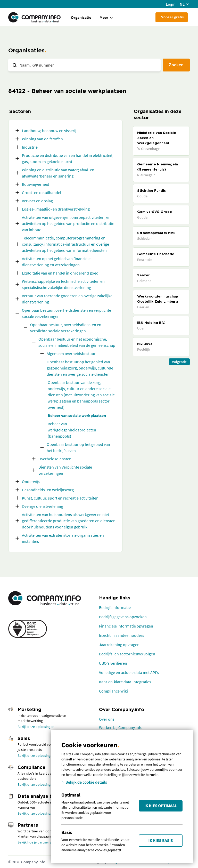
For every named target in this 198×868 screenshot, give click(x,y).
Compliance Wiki (113, 691)
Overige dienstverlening (43, 506)
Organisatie (81, 17)
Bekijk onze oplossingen (36, 727)
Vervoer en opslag (37, 201)
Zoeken (176, 65)
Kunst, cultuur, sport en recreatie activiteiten (60, 498)
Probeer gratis (172, 17)
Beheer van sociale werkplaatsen (77, 415)
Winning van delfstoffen (42, 139)
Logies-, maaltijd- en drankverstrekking (56, 209)
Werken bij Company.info (121, 727)
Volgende (179, 362)
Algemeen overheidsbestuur (71, 353)
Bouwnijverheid (36, 184)
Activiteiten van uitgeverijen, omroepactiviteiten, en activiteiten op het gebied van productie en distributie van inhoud (68, 223)
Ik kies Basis (161, 841)
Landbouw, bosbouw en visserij (49, 131)
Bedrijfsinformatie (115, 607)
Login (171, 4)
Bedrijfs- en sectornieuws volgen (127, 654)
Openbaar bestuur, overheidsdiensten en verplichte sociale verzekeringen (67, 313)
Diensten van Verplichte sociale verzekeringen (65, 470)
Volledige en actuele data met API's (129, 672)
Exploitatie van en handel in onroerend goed (60, 273)
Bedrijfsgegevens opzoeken (123, 617)
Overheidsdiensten (55, 459)
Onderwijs (31, 481)
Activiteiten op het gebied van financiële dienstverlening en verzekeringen (56, 262)
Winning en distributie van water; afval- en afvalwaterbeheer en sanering (58, 173)
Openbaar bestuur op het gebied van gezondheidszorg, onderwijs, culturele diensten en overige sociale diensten (80, 368)
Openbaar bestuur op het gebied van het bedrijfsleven (78, 447)
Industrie (30, 147)
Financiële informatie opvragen (126, 626)
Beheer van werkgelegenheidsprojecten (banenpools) (72, 430)
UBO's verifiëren (113, 663)
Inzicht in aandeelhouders (122, 635)
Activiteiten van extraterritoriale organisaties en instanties (63, 538)
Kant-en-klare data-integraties (125, 682)
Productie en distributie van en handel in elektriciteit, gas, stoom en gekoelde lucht (68, 158)
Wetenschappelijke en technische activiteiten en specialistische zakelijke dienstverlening (63, 284)
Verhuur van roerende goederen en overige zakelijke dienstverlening (67, 299)
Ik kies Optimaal (161, 806)
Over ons (107, 719)
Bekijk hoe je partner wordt (38, 842)
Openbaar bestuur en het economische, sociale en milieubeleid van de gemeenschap (77, 342)
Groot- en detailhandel (42, 192)
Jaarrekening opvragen (119, 645)
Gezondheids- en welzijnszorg (48, 490)
